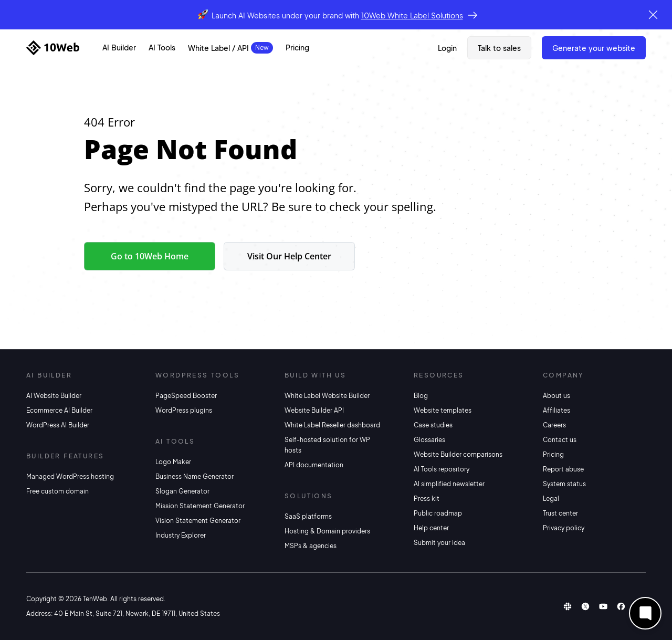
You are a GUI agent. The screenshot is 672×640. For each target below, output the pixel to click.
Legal (551, 499)
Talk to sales (499, 48)
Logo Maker (173, 462)
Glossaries (429, 440)
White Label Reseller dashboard (332, 425)
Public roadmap (438, 513)
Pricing (297, 47)
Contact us (560, 440)
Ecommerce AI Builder (59, 410)
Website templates (443, 410)
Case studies (433, 425)
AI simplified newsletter (449, 484)
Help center (431, 528)
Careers (554, 425)
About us (556, 396)
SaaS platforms (308, 516)
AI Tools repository (442, 469)
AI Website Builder (54, 396)
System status (564, 484)
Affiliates (556, 410)
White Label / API (218, 48)
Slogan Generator (182, 491)
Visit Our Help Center (289, 256)
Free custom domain (57, 491)
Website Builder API (314, 410)
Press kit (427, 499)
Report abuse (563, 469)
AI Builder (119, 47)
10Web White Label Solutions (412, 15)
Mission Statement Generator (200, 506)
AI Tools (162, 47)
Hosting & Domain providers (327, 531)
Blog (421, 396)
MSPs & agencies (311, 546)
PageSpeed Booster (186, 396)
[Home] (53, 48)
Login (447, 48)
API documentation (314, 465)
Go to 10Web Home (150, 256)
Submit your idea (439, 543)
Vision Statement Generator (198, 521)
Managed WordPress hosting (70, 476)
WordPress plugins (184, 410)
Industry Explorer (181, 535)
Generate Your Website (594, 48)
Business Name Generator (195, 476)
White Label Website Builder (327, 396)
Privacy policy (564, 528)
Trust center (560, 513)
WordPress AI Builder (58, 425)
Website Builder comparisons (458, 454)
